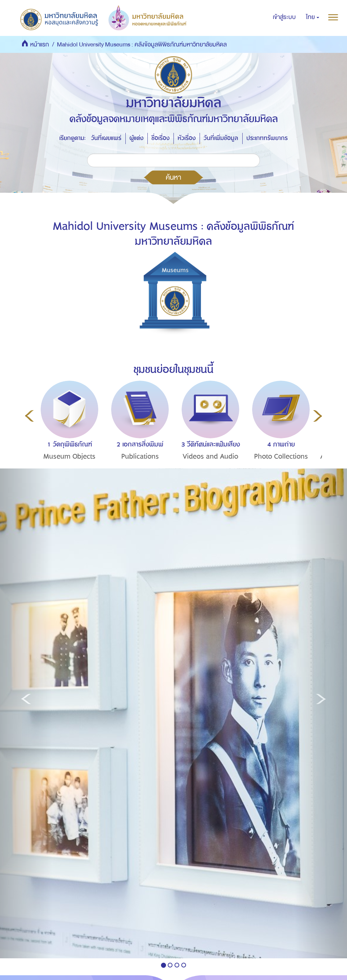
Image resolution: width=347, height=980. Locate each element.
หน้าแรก (40, 45)
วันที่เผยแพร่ (106, 138)
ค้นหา (173, 177)
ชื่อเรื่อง (160, 138)
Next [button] (318, 416)
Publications (140, 456)
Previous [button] (29, 416)
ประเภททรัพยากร (267, 138)
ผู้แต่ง (136, 138)
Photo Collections (281, 456)
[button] (313, 17)
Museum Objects (69, 456)
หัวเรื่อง (187, 138)
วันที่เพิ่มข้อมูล (221, 138)
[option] (68, 433)
